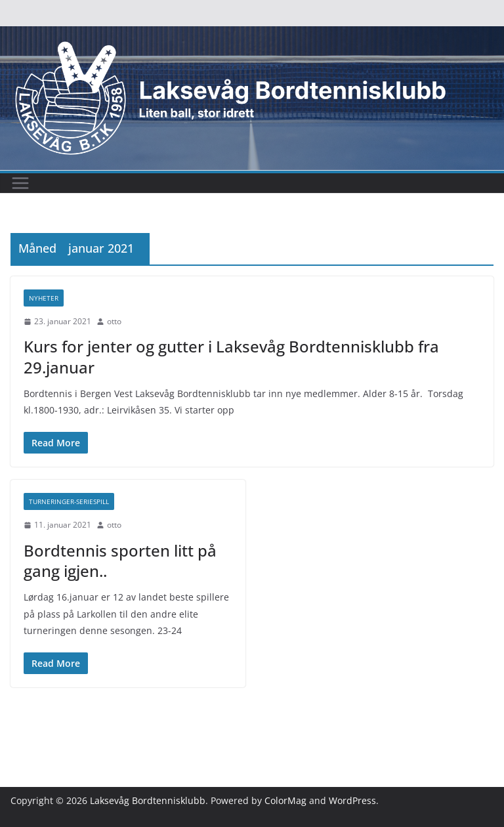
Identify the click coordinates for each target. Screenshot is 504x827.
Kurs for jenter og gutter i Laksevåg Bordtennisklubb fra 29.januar (231, 356)
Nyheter (44, 298)
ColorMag (285, 800)
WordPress (352, 800)
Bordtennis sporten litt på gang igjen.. (120, 561)
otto (114, 321)
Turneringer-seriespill (69, 501)
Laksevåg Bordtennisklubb (148, 800)
